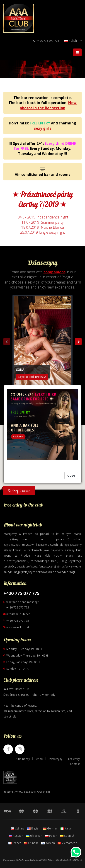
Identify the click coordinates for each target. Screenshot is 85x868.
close (71, 475)
